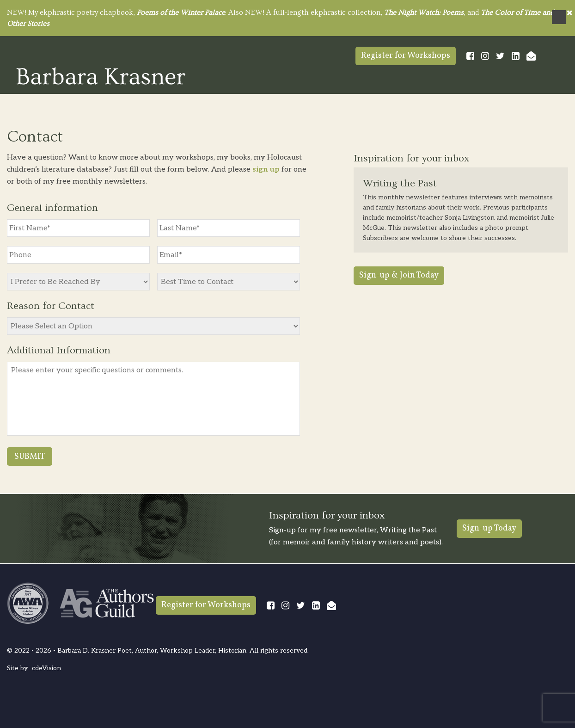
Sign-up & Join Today (399, 275)
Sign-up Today (489, 528)
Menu (559, 17)
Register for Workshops (406, 56)
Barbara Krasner (101, 76)
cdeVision (46, 668)
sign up (266, 170)
